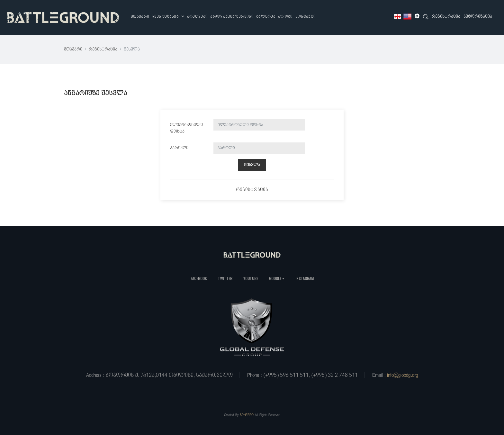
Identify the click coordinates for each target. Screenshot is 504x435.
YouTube (251, 278)
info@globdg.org (402, 375)
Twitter (225, 278)
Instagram (305, 278)
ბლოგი (285, 17)
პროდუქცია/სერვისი (232, 17)
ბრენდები (198, 17)
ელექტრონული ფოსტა (186, 128)
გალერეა (266, 17)
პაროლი (179, 148)
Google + (277, 278)
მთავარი (140, 17)
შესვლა (252, 165)
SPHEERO (247, 415)
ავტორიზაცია (478, 17)
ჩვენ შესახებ (168, 16)
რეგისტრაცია (446, 17)
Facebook (199, 278)
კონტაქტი (306, 17)
